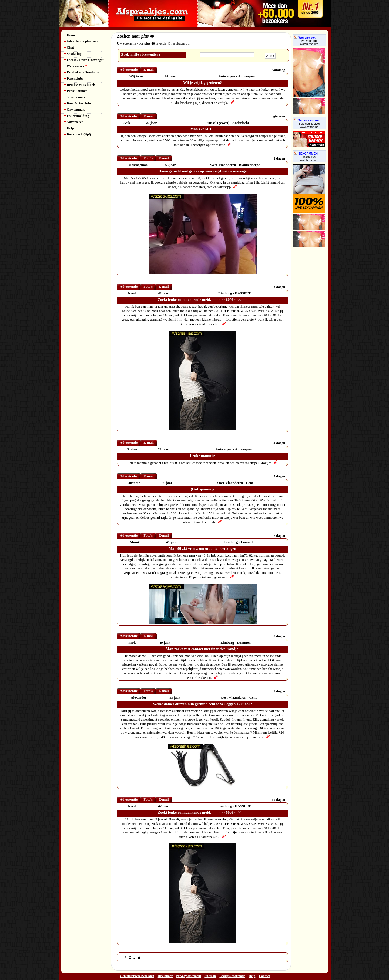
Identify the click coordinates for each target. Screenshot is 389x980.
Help (69, 128)
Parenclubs (74, 78)
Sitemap (210, 976)
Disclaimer (165, 976)
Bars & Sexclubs (78, 103)
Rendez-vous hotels (80, 85)
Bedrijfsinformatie (232, 976)
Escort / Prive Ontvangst (84, 60)
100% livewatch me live (309, 158)
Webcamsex (76, 66)
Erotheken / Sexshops (81, 72)
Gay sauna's (75, 109)
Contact (264, 976)
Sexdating (73, 54)
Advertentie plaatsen (81, 41)
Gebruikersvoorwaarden (137, 976)
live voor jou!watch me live (309, 42)
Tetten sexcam (306, 120)
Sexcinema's (75, 97)
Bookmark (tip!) (78, 134)
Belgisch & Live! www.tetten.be (309, 125)
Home (70, 35)
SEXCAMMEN (306, 154)
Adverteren (74, 122)
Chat (69, 47)
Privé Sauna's (76, 91)
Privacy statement (189, 976)
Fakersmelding (77, 116)
